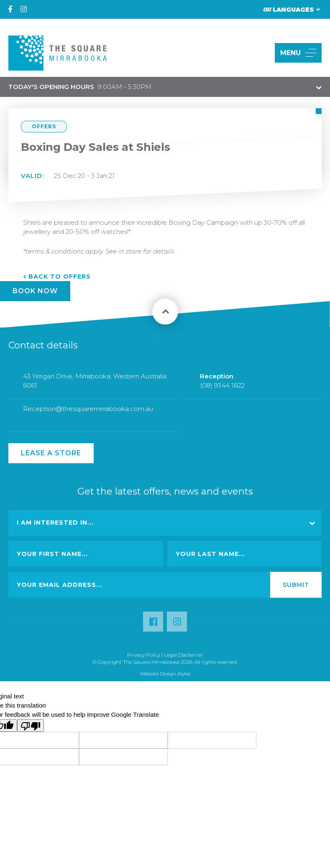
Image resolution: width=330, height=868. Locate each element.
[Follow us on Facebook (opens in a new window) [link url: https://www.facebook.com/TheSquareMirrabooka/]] (153, 626)
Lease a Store (51, 453)
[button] (259, 53)
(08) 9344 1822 (222, 388)
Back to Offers (60, 277)
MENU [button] (298, 53)
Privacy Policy (144, 655)
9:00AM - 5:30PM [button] (80, 87)
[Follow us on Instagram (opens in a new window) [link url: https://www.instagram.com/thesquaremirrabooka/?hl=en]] (177, 626)
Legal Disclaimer (184, 655)
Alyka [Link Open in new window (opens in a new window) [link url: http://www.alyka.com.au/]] (184, 674)
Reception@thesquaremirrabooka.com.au (88, 412)
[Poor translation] (31, 726)
